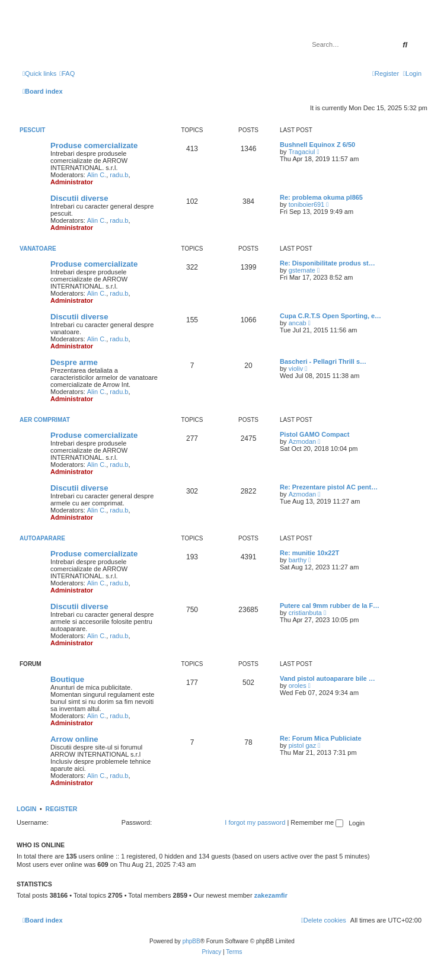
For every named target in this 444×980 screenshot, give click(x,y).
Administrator (72, 182)
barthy (298, 560)
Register (62, 809)
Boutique (67, 679)
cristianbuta (305, 613)
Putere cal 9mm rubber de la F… (330, 606)
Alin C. (97, 175)
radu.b (119, 175)
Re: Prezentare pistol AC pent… (329, 487)
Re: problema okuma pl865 (321, 197)
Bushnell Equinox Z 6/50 (317, 145)
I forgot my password (255, 822)
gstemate (302, 270)
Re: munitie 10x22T (309, 553)
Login (26, 809)
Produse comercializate (94, 145)
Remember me (317, 822)
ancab (298, 323)
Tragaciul (302, 152)
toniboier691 (307, 204)
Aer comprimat (45, 420)
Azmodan (302, 441)
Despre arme (74, 362)
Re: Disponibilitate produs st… (328, 263)
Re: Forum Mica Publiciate (321, 738)
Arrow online (74, 739)
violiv (296, 369)
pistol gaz (302, 745)
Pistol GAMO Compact (314, 434)
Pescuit (32, 130)
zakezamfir (271, 895)
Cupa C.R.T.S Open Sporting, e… (330, 316)
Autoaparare (42, 538)
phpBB (191, 941)
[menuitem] (67, 73)
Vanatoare (38, 249)
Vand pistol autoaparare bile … (328, 678)
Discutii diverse (79, 198)
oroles (298, 686)
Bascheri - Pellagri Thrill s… (323, 361)
